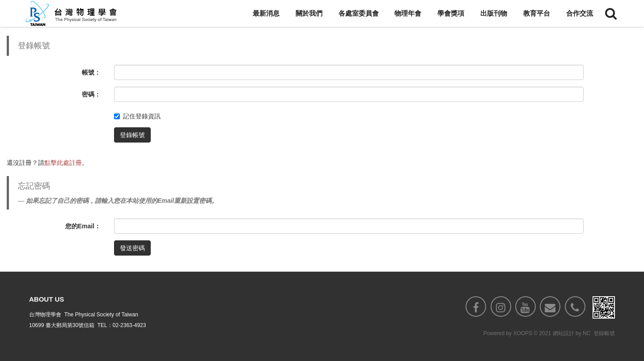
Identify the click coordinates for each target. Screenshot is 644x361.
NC (587, 334)
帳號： (91, 72)
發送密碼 (132, 248)
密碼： (91, 94)
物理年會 (408, 13)
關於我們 (309, 13)
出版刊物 (494, 13)
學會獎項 (451, 13)
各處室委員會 (359, 13)
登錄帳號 (132, 135)
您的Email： (83, 226)
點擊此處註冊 (63, 163)
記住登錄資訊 (137, 116)
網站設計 (563, 334)
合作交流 (580, 13)
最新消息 (266, 13)
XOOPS (523, 334)
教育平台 (537, 13)
